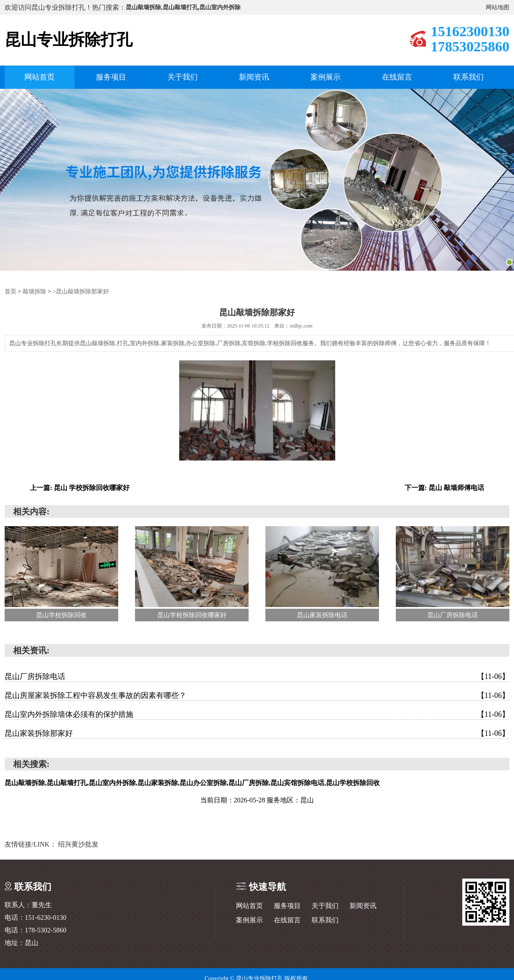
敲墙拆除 (34, 291)
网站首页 (40, 77)
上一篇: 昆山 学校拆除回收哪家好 (80, 487)
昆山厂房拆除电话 (257, 676)
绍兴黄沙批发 (78, 844)
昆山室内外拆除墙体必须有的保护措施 (257, 714)
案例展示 (326, 77)
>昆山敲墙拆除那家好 (81, 291)
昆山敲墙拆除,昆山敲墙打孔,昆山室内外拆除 (183, 7)
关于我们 (183, 77)
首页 (11, 291)
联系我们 (469, 77)
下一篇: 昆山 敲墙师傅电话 (444, 487)
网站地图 (498, 7)
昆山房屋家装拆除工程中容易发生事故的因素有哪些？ (257, 695)
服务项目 (111, 77)
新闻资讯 (254, 77)
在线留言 (397, 77)
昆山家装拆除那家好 (257, 733)
